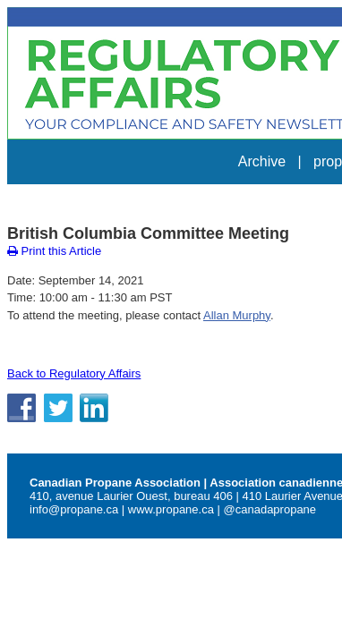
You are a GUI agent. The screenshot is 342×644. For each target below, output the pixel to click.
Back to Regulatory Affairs (67, 322)
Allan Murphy (252, 263)
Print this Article (47, 200)
